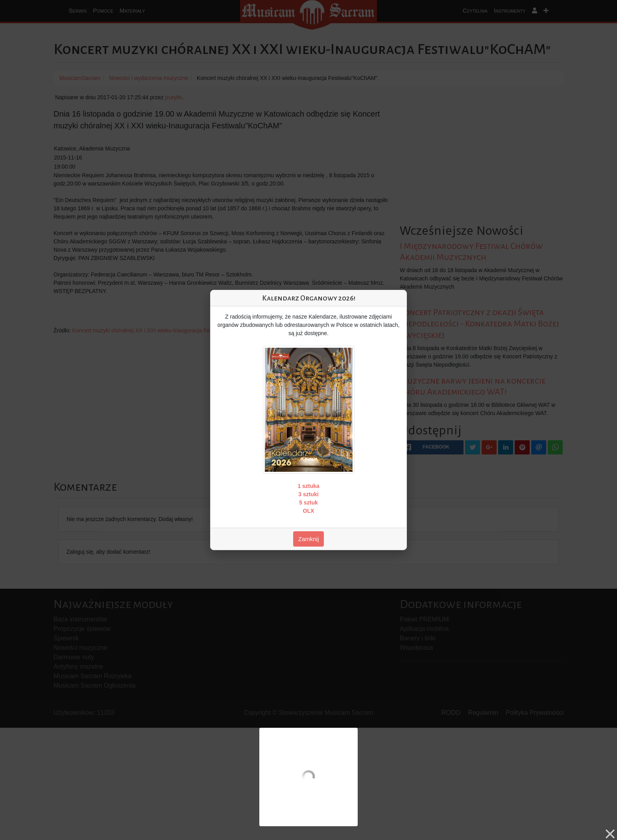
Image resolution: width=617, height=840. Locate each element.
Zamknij (309, 539)
